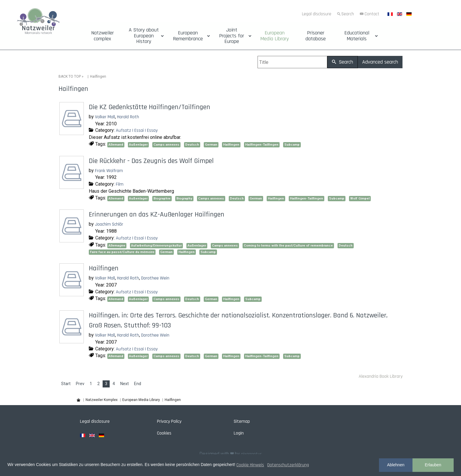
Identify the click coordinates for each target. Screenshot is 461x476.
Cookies (164, 433)
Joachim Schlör (109, 224)
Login (239, 433)
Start (66, 384)
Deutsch (192, 145)
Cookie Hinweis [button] (250, 465)
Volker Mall (105, 117)
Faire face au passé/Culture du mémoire (122, 252)
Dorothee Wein (155, 278)
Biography (184, 198)
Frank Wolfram (109, 171)
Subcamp (292, 145)
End (138, 384)
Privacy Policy (169, 421)
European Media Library (274, 36)
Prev (80, 384)
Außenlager (138, 145)
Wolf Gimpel (360, 198)
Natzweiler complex (102, 36)
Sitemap (242, 421)
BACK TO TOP (70, 76)
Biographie (162, 198)
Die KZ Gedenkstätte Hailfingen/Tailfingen (150, 107)
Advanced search (380, 62)
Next (125, 384)
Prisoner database (316, 36)
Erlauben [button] (433, 465)
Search (348, 14)
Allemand (116, 145)
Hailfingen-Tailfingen (262, 145)
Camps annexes (166, 145)
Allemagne (117, 246)
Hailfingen (231, 145)
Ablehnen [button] (396, 465)
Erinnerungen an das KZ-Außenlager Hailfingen (157, 214)
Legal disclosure (317, 14)
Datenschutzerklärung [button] (288, 465)
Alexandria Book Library (381, 376)
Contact (372, 14)
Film (120, 184)
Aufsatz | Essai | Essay (137, 130)
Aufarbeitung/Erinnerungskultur (156, 246)
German (211, 145)
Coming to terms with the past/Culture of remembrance (288, 246)
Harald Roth (128, 117)
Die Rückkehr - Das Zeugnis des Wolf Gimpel (151, 161)
